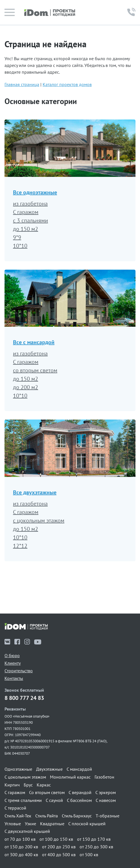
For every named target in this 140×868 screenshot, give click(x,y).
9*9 (17, 237)
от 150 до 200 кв (21, 847)
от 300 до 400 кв (21, 855)
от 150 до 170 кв (94, 839)
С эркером (106, 792)
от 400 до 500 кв (59, 855)
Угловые (13, 824)
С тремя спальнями (23, 800)
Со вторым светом (47, 792)
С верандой (80, 792)
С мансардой (79, 769)
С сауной (54, 800)
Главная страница (22, 84)
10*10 (20, 246)
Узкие (30, 824)
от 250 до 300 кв (96, 847)
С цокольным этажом (25, 777)
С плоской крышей (87, 824)
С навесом (106, 800)
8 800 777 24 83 (24, 698)
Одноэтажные (18, 769)
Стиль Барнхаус (77, 816)
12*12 (20, 546)
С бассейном (79, 800)
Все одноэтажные (35, 192)
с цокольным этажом (39, 520)
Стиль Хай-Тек (18, 816)
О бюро (12, 655)
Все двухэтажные (35, 492)
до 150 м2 (26, 229)
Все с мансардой (34, 342)
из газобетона (30, 204)
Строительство (19, 671)
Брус (28, 785)
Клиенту (13, 663)
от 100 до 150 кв (56, 839)
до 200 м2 (26, 387)
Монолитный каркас (70, 777)
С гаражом (26, 212)
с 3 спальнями (30, 220)
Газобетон (104, 777)
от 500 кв (89, 855)
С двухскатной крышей (27, 831)
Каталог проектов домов (67, 84)
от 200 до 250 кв (59, 847)
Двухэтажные (49, 769)
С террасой (15, 808)
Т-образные (108, 816)
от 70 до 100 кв (20, 839)
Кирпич (12, 785)
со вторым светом (35, 370)
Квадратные (52, 824)
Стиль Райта (47, 816)
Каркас (44, 785)
